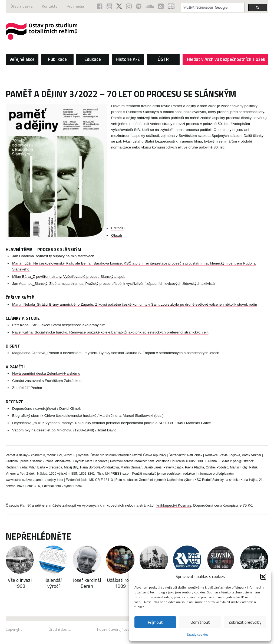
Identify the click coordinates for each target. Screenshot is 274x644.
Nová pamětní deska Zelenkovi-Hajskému (46, 373)
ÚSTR (163, 59)
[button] (263, 577)
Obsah (117, 235)
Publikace (57, 59)
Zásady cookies (198, 634)
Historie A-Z (128, 59)
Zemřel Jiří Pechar (27, 388)
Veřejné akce (22, 59)
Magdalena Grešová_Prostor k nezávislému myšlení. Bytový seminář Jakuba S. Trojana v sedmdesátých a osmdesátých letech (116, 353)
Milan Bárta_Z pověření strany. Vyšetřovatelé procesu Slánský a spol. (69, 277)
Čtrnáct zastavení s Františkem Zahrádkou (47, 381)
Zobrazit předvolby (245, 622)
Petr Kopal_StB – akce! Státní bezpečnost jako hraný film (59, 325)
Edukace (93, 59)
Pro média (75, 6)
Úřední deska (22, 6)
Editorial (118, 228)
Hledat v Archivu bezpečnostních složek (226, 60)
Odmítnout (200, 622)
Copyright (14, 629)
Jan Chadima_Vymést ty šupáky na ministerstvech (53, 256)
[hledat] (212, 8)
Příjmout (155, 622)
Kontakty (50, 6)
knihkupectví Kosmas (174, 505)
